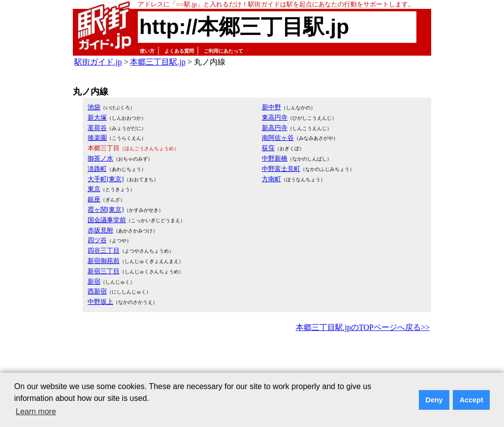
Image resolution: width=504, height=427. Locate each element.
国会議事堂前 (107, 220)
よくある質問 (179, 51)
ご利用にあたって (223, 51)
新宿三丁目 (104, 271)
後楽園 (97, 138)
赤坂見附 (100, 230)
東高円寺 (275, 117)
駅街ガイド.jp (98, 62)
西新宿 (97, 291)
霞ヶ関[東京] (106, 210)
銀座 (94, 199)
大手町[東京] (106, 179)
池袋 (94, 107)
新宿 (94, 281)
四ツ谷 (97, 240)
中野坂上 (100, 302)
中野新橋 (275, 158)
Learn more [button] (36, 411)
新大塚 (97, 117)
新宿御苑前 (104, 261)
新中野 (271, 107)
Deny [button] (434, 400)
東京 (94, 189)
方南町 (271, 179)
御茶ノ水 (100, 158)
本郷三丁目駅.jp (157, 62)
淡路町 (97, 169)
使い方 (147, 51)
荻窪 (268, 148)
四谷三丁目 (104, 250)
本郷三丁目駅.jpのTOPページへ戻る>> (363, 327)
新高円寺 (275, 128)
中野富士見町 (281, 169)
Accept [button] (472, 400)
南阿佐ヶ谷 (278, 138)
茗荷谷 (97, 128)
